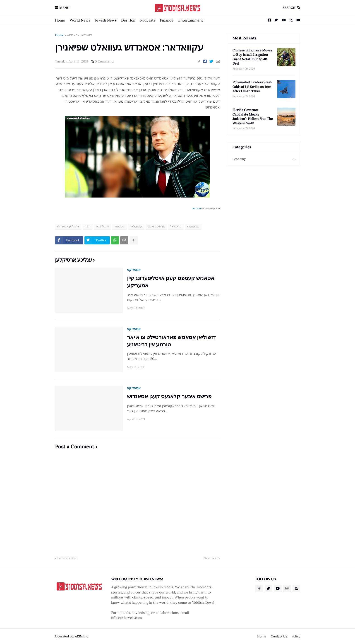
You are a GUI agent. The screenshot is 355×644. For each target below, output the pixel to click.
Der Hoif (128, 20)
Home (60, 20)
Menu (64, 8)
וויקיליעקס (102, 226)
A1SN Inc (82, 636)
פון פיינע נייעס (156, 226)
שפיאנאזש (193, 226)
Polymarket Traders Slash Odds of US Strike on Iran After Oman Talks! (252, 87)
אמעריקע (134, 270)
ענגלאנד (119, 226)
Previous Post (67, 558)
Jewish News (106, 20)
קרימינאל (176, 226)
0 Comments (104, 61)
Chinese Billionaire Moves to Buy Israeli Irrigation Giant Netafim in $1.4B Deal (252, 57)
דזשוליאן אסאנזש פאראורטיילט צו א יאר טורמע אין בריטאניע (171, 341)
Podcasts (148, 20)
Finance (167, 20)
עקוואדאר (136, 226)
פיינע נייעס (197, 208)
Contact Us (279, 636)
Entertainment (191, 20)
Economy (264, 159)
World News (80, 20)
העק (88, 226)
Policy (296, 636)
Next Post (211, 558)
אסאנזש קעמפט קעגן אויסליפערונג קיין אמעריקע (171, 282)
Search (289, 8)
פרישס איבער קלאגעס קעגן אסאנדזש (169, 396)
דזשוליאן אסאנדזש (79, 35)
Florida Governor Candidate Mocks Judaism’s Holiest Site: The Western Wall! (253, 116)
